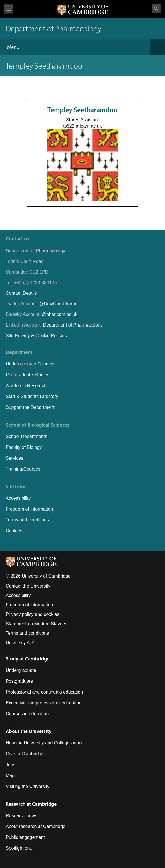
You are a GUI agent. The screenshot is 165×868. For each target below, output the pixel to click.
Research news (21, 816)
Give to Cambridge (25, 754)
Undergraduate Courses (30, 364)
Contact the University (28, 586)
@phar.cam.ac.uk (60, 314)
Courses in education (27, 714)
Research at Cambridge (31, 804)
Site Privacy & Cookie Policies (36, 336)
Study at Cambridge (28, 659)
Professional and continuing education (44, 692)
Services (14, 458)
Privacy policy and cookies (33, 614)
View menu (9, 9)
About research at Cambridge (36, 826)
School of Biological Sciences (38, 425)
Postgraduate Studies (28, 375)
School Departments (26, 436)
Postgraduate (19, 681)
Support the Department (30, 407)
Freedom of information (29, 509)
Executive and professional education (44, 703)
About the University (29, 731)
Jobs (11, 765)
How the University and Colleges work (44, 743)
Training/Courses (23, 469)
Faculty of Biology (24, 447)
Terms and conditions (27, 520)
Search (156, 9)
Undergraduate (21, 670)
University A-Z (20, 643)
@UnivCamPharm (58, 304)
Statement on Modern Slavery (36, 624)
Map (10, 776)
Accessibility (18, 498)
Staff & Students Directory (32, 396)
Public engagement (25, 837)
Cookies (14, 531)
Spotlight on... (20, 848)
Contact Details (21, 293)
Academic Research (26, 386)
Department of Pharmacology (73, 325)
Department (19, 352)
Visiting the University (28, 786)
